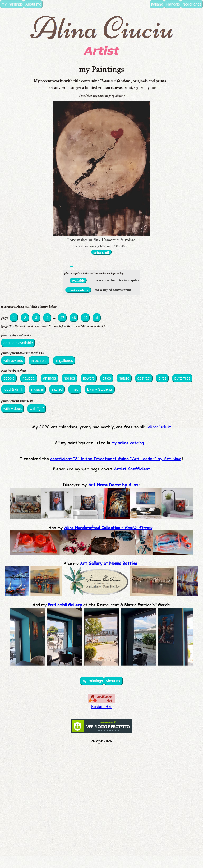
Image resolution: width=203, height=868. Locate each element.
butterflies (183, 378)
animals (49, 378)
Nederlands (192, 4)
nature (124, 378)
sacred (57, 389)
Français (173, 4)
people (9, 378)
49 (85, 318)
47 (62, 318)
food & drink (13, 389)
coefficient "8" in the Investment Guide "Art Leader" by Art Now (116, 458)
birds (162, 378)
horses (70, 378)
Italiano (157, 4)
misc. (75, 389)
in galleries (64, 361)
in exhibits (39, 361)
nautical (29, 378)
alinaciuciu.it (160, 427)
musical (37, 389)
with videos (13, 409)
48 (74, 318)
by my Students (100, 389)
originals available (18, 343)
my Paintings (12, 4)
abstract (144, 378)
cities (107, 378)
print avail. (101, 253)
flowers (89, 378)
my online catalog (128, 443)
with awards (13, 361)
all (97, 318)
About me (33, 4)
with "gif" (37, 409)
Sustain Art (101, 704)
